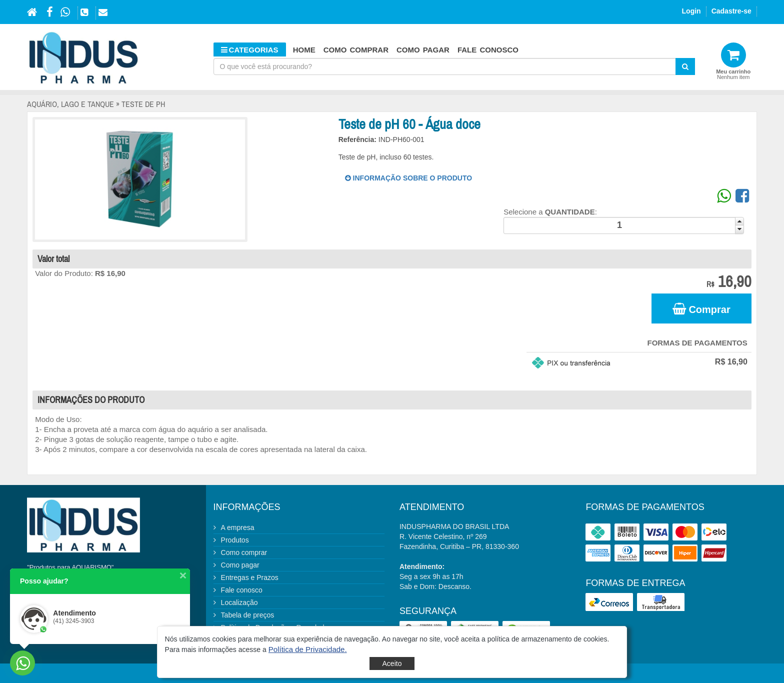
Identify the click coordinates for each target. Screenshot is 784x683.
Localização (239, 602)
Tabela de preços (248, 615)
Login (691, 11)
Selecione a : (550, 212)
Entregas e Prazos (250, 577)
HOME (304, 50)
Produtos (235, 540)
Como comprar (356, 50)
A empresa (238, 527)
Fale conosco (488, 50)
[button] (308, 649)
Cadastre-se (731, 11)
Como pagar (423, 50)
